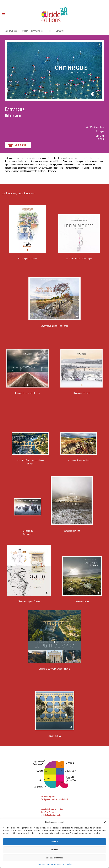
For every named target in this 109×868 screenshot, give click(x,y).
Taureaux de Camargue (28, 533)
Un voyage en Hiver (82, 393)
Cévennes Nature (82, 602)
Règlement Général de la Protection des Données (55, 864)
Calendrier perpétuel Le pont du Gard (55, 669)
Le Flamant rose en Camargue (79, 259)
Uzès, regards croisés (28, 259)
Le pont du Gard (55, 736)
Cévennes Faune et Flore (79, 461)
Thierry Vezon (14, 116)
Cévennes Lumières (72, 531)
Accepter (54, 842)
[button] (105, 822)
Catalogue (9, 31)
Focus (48, 31)
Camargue (60, 31)
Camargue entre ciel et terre (28, 393)
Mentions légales (48, 797)
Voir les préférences (54, 858)
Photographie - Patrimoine (29, 31)
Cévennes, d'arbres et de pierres (54, 326)
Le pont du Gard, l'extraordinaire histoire (30, 462)
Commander (18, 145)
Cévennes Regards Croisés (29, 602)
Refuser (54, 850)
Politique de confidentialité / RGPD (55, 800)
